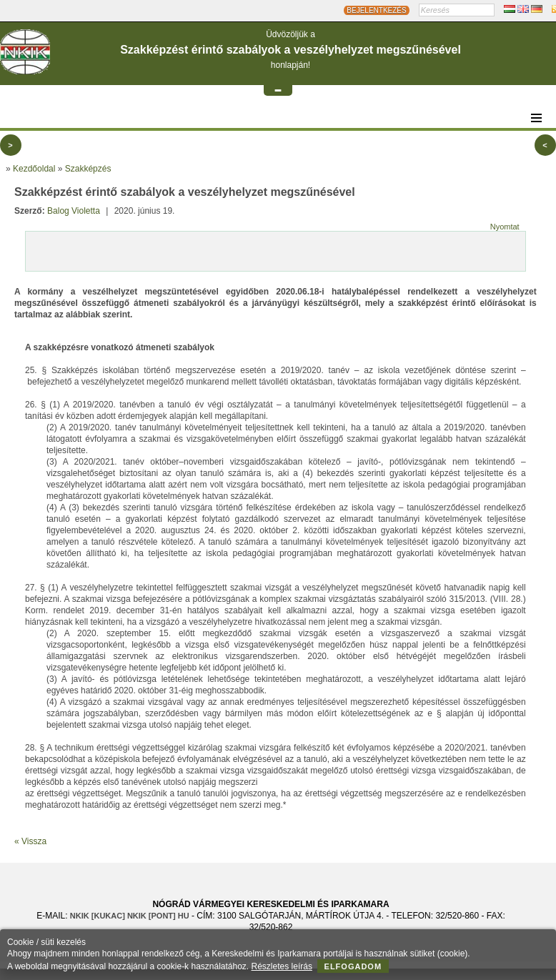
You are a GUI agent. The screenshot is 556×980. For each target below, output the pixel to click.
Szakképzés (88, 169)
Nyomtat (505, 227)
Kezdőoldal (34, 169)
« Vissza (30, 841)
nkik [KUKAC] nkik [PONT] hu (130, 916)
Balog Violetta (74, 211)
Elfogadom (353, 966)
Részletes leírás (282, 966)
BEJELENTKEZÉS (376, 10)
